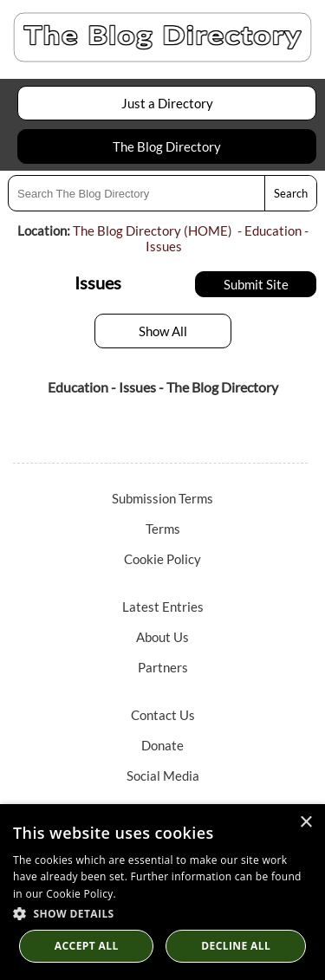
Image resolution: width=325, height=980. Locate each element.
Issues (164, 246)
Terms (163, 529)
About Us (162, 637)
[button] (162, 913)
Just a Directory (167, 103)
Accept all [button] (87, 946)
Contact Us (163, 715)
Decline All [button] (236, 946)
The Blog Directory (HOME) (153, 230)
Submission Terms (162, 498)
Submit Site (256, 284)
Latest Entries (163, 607)
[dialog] (162, 892)
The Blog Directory (167, 146)
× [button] (305, 823)
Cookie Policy (162, 559)
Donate (162, 745)
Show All (163, 331)
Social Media (163, 776)
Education (273, 230)
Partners (163, 667)
